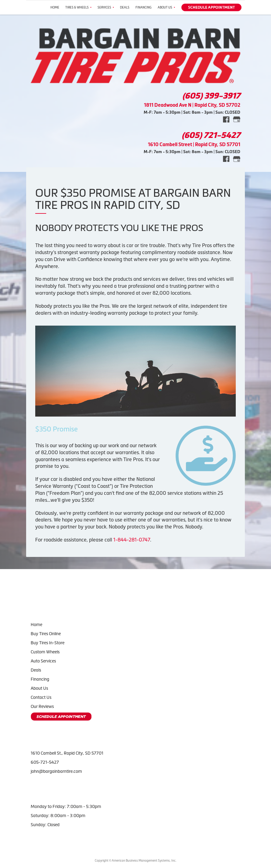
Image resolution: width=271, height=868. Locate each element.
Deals (125, 7)
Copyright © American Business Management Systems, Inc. (135, 861)
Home (55, 7)
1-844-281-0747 (132, 540)
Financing (144, 7)
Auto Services (43, 661)
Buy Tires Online (46, 634)
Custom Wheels (45, 652)
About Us (166, 7)
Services (106, 7)
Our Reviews (42, 706)
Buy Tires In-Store (48, 643)
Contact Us (41, 697)
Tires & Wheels (78, 7)
